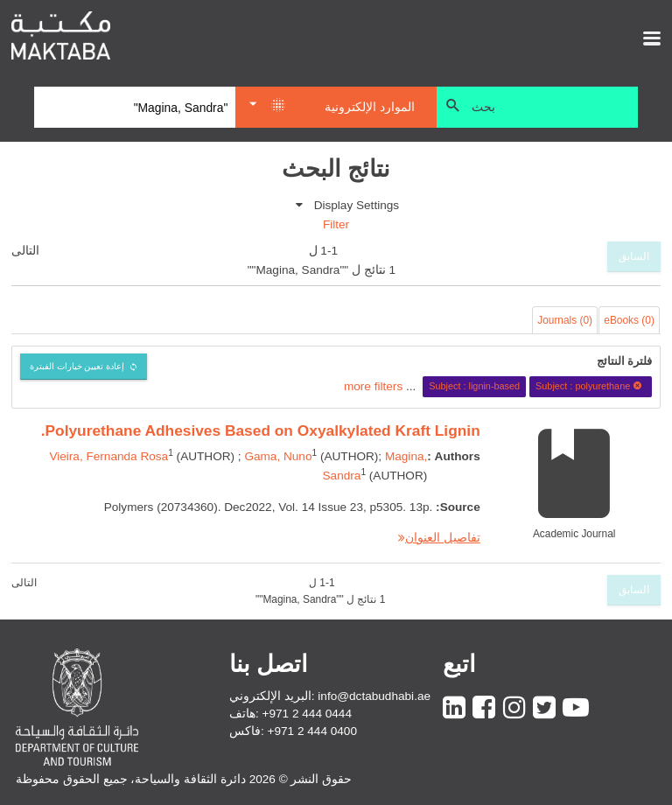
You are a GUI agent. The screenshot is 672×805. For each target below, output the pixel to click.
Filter (336, 224)
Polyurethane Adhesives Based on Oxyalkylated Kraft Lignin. (261, 430)
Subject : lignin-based (474, 386)
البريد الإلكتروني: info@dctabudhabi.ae (330, 696)
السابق (634, 256)
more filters (373, 385)
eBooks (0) (629, 320)
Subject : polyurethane (591, 386)
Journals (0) (565, 320)
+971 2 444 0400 (312, 731)
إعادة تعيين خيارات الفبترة (77, 366)
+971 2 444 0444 (307, 714)
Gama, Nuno (278, 456)
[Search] (135, 108)
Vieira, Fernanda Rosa (108, 456)
